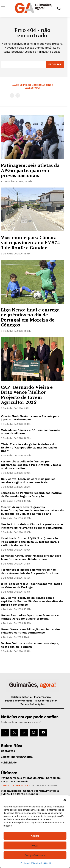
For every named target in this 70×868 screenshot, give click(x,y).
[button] (65, 800)
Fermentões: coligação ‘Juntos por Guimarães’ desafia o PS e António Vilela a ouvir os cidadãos (31, 465)
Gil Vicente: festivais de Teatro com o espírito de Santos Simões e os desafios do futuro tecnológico (32, 601)
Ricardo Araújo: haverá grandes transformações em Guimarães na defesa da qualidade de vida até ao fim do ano (32, 510)
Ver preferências (35, 855)
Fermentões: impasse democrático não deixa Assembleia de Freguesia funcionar (30, 571)
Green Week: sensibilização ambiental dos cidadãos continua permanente (31, 631)
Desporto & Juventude (14, 786)
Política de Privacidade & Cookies (37, 863)
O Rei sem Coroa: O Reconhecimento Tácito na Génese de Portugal (32, 585)
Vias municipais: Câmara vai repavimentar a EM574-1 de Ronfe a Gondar (31, 242)
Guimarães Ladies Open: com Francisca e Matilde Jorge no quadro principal (30, 617)
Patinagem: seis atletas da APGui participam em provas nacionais (30, 170)
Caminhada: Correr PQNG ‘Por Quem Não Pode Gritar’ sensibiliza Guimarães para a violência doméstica (30, 542)
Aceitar (35, 836)
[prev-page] (12, 95)
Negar (35, 846)
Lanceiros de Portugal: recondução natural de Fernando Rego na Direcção (31, 495)
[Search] (55, 64)
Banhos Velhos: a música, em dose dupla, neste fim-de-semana (30, 645)
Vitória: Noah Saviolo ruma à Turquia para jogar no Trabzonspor (30, 418)
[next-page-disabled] (18, 95)
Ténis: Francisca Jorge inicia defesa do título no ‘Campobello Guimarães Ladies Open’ (29, 448)
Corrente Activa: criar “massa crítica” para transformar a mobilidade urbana (31, 557)
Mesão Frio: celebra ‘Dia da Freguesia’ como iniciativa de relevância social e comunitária (32, 526)
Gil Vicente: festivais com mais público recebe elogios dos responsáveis (28, 481)
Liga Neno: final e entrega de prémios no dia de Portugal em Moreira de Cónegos (30, 317)
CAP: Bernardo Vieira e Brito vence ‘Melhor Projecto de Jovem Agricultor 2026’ (27, 395)
